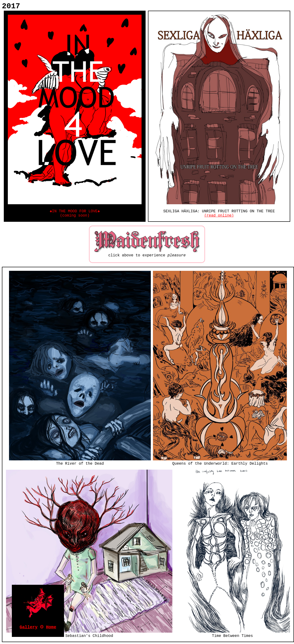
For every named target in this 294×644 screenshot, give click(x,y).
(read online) (219, 216)
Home (51, 627)
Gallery (29, 627)
